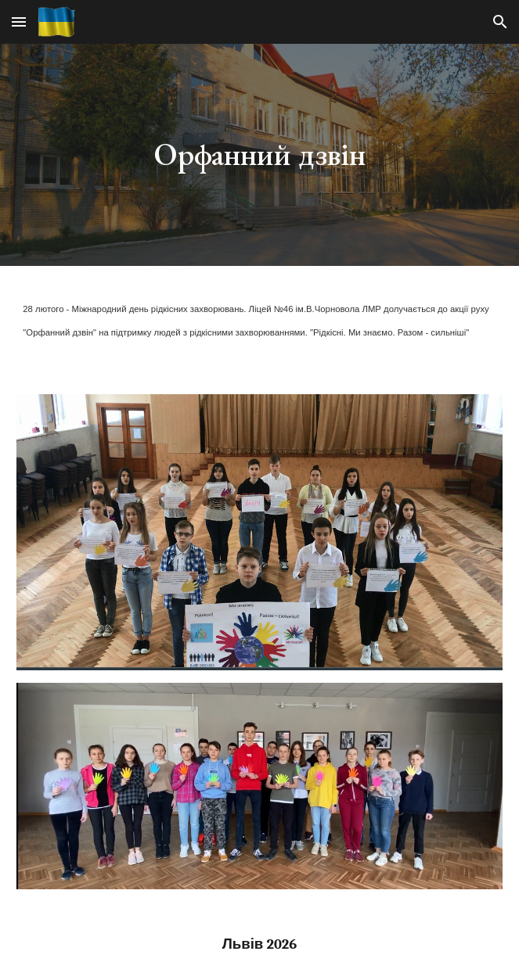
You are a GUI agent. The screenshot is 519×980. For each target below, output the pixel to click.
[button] (19, 22)
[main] (259, 154)
